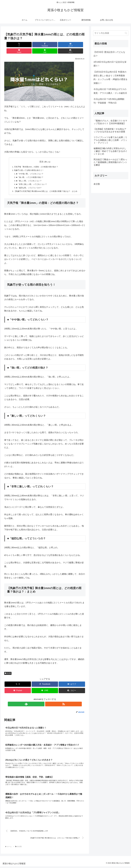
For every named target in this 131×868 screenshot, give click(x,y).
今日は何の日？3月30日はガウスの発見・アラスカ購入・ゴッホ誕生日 (110, 91)
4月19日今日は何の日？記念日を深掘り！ (110, 64)
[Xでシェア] (11, 45)
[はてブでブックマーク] (38, 45)
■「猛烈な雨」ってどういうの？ (28, 183)
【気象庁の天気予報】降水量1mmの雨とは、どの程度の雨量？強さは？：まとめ (46, 187)
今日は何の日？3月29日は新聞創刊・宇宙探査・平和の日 (109, 101)
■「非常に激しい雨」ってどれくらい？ (31, 179)
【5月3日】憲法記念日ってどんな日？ (109, 54)
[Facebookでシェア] (24, 45)
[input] (111, 33)
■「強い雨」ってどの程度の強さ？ (29, 172)
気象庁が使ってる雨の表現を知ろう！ (28, 164)
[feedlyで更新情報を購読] (42, 700)
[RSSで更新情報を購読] (47, 700)
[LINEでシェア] (65, 45)
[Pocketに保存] (52, 45)
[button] (79, 45)
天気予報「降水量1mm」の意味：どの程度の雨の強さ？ (35, 161)
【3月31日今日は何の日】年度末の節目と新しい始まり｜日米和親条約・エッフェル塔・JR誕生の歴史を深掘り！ (111, 78)
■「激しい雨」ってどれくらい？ (28, 176)
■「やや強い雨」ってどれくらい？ (29, 168)
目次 (42, 155)
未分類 (8, 669)
